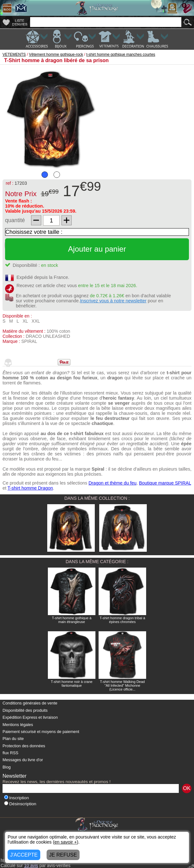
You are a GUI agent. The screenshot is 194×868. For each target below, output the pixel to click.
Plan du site (13, 739)
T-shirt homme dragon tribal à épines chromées (122, 620)
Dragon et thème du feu (112, 483)
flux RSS (10, 753)
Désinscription (20, 804)
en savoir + (66, 842)
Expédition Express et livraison (30, 717)
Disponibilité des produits (25, 710)
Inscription (16, 798)
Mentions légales (18, 725)
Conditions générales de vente (30, 703)
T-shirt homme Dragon (30, 488)
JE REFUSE (63, 855)
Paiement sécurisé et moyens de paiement (41, 732)
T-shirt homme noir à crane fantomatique (71, 684)
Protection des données (24, 746)
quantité (15, 220)
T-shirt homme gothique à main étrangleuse (72, 620)
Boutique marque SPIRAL (165, 483)
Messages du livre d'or (23, 760)
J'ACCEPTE (24, 855)
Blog (7, 767)
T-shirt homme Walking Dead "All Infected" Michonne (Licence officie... (122, 685)
